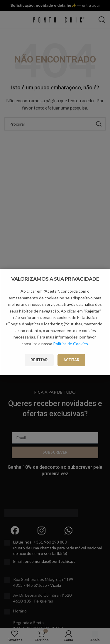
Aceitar (71, 360)
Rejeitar (39, 360)
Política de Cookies (71, 344)
